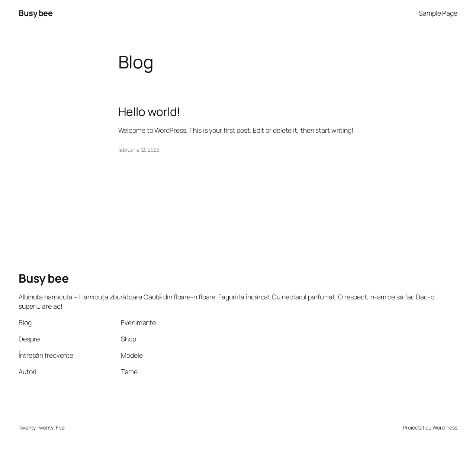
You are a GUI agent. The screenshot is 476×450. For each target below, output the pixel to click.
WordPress (445, 427)
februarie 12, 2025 (139, 150)
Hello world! (149, 112)
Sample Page (438, 13)
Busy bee (36, 13)
